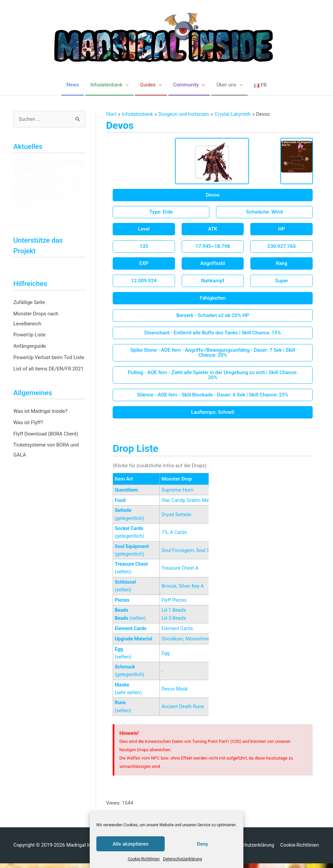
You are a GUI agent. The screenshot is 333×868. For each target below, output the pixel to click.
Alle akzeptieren (131, 844)
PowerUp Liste (29, 335)
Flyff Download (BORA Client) (46, 434)
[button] (213, 195)
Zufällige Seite (29, 303)
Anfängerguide (30, 346)
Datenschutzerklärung (182, 859)
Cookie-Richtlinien (144, 859)
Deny (203, 844)
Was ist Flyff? (28, 423)
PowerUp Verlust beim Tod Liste (49, 358)
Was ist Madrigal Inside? (40, 411)
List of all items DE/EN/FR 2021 (48, 369)
